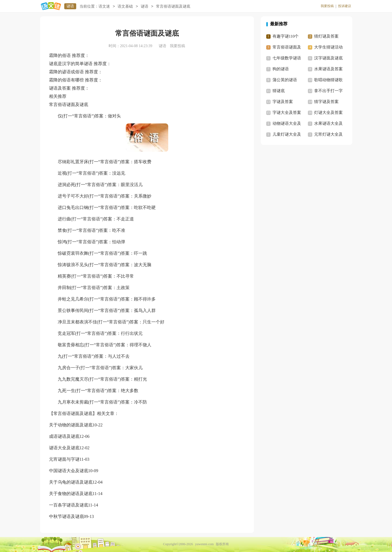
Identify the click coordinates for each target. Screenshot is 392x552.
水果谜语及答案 (328, 69)
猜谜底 (279, 91)
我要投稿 (327, 6)
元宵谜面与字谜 (64, 459)
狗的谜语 (281, 69)
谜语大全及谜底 (64, 448)
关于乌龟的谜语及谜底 (71, 482)
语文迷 (104, 6)
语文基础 (125, 6)
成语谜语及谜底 (64, 436)
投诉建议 (345, 6)
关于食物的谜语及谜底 (71, 494)
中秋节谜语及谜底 (66, 516)
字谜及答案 (283, 102)
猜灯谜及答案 (326, 36)
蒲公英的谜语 (285, 80)
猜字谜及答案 (326, 102)
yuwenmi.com (204, 544)
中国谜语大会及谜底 (69, 471)
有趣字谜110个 (286, 36)
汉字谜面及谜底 (328, 58)
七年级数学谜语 (287, 58)
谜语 (70, 6)
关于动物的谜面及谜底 (71, 425)
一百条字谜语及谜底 (69, 505)
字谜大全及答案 (287, 113)
